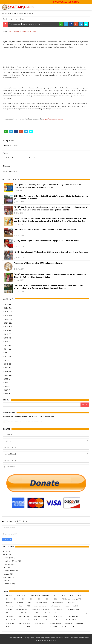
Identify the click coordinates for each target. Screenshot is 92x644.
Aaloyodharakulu (57, 602)
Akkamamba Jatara (24, 623)
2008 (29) (8, 371)
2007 (63, 595)
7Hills (30, 602)
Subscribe (7, 539)
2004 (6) (7, 386)
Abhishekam (10, 606)
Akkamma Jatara (40, 623)
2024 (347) (8, 312)
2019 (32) (8, 330)
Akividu (58, 620)
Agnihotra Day (57, 616)
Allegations (42, 627)
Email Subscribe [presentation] (9, 521)
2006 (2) (7, 379)
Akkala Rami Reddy (71, 620)
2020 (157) (8, 327)
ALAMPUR (69, 623)
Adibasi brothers (11, 613)
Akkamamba (10, 623)
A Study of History (42, 602)
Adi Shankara (58, 609)
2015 (24, 599)
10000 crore (21, 595)
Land (28, 158)
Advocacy (84, 613)
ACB (29, 606)
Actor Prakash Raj (22, 609)
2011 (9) (7, 360)
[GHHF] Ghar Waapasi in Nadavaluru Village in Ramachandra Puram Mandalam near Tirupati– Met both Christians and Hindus (50, 276)
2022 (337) (8, 319)
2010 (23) (8, 364)
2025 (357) (8, 308)
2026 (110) (8, 304)
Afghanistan (10, 616)
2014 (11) (8, 349)
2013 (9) (7, 353)
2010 (8, 599)
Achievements (55, 606)
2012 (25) (8, 356)
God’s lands (10, 158)
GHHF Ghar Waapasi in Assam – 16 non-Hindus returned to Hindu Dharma (46, 230)
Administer (58, 613)
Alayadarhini (80, 623)
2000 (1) (7, 394)
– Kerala (6, 580)
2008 (10, 13)
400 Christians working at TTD (72, 599)
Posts (16, 145)
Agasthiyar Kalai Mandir (41, 616)
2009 (79, 595)
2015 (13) (8, 345)
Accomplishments (40, 606)
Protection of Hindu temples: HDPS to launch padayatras (39, 263)
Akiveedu (48, 620)
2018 (40, 599)
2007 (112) (8, 375)
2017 (32, 599)
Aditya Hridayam (26, 613)
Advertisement (71, 613)
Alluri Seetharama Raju (69, 627)
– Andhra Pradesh (9, 571)
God (36, 158)
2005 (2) (7, 383)
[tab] (9, 521)
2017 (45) (8, 338)
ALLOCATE (54, 627)
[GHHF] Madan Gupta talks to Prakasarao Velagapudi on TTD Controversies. (47, 241)
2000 (55, 595)
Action (67, 606)
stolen (20, 158)
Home (4, 13)
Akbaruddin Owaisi (34, 620)
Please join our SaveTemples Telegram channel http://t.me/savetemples (29, 417)
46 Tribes (9, 602)
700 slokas (20, 602)
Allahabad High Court (27, 627)
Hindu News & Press (10, 561)
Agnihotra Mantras (72, 616)
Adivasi (38, 613)
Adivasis (48, 613)
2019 (48, 599)
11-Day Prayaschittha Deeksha (39, 595)
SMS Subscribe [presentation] (23, 521)
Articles (6, 551)
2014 (16, 599)
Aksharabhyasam (55, 623)
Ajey (22, 620)
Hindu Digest (8, 558)
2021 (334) (8, 323)
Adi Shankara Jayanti (74, 609)
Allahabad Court (11, 627)
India (5, 567)
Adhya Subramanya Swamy (41, 609)
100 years (9, 595)
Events (6, 554)
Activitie (76, 606)
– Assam (6, 574)
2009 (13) (8, 368)
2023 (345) (8, 315)
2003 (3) (7, 390)
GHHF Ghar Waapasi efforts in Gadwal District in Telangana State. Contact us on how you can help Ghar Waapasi (51, 197)
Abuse (21, 606)
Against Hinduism (24, 616)
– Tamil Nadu (8, 584)
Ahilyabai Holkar (11, 620)
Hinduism (8, 145)
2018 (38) (8, 334)
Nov (15, 13)
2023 (56, 599)
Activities (9, 609)
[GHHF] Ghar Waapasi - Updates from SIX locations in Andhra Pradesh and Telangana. (51, 252)
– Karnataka (7, 577)
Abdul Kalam (71, 602)
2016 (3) (7, 342)
